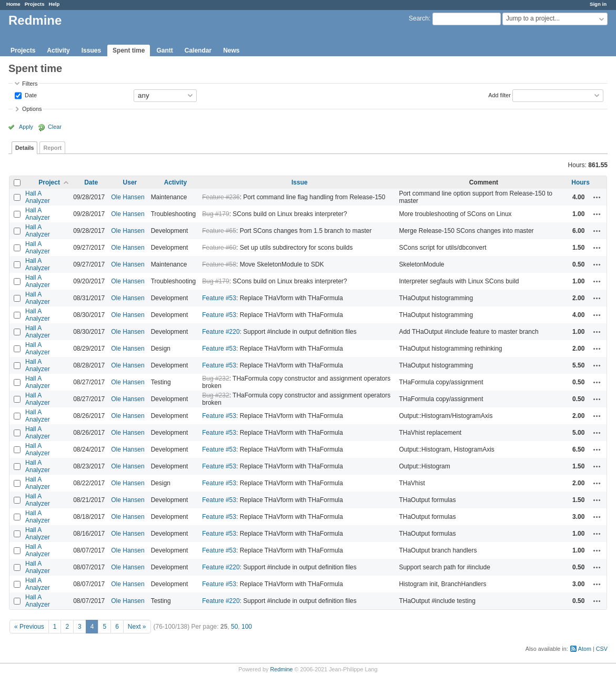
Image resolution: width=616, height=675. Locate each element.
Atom (585, 649)
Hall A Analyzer (38, 197)
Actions (597, 197)
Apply (26, 127)
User (130, 182)
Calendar (198, 50)
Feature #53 (219, 298)
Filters (30, 84)
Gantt (164, 50)
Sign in (598, 4)
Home (13, 4)
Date (30, 95)
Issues (91, 50)
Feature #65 (219, 231)
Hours (580, 182)
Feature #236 (221, 197)
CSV (602, 649)
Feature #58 (219, 264)
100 (247, 627)
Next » (137, 627)
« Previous (29, 627)
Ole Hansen (128, 197)
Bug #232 (215, 379)
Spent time (129, 50)
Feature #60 (219, 248)
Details (24, 148)
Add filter (499, 95)
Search (419, 18)
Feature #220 (221, 332)
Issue (300, 182)
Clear (55, 127)
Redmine (281, 669)
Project (49, 182)
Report (52, 148)
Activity (58, 50)
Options (32, 109)
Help (54, 4)
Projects (35, 4)
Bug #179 (215, 214)
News (231, 50)
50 (234, 627)
